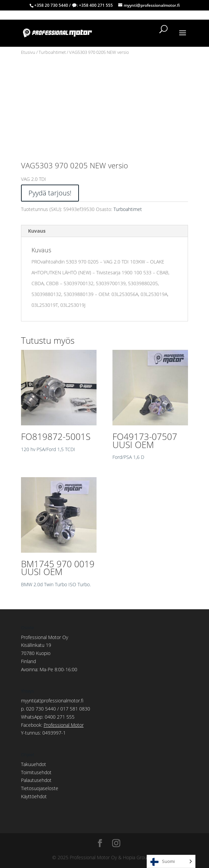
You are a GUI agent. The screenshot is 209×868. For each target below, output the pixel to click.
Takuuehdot (34, 764)
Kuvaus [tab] (37, 231)
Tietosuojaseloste (40, 788)
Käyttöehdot (34, 796)
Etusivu (28, 52)
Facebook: (52, 725)
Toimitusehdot (36, 772)
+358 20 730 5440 (51, 5)
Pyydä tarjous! (50, 193)
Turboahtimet (52, 52)
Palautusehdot (36, 780)
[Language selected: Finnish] (171, 861)
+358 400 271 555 (96, 5)
